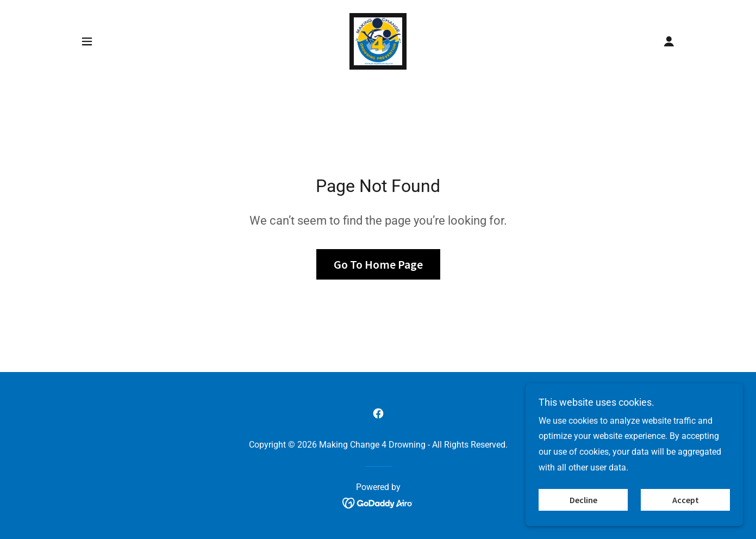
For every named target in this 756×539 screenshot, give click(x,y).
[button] (87, 41)
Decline (583, 500)
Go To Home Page (378, 264)
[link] (378, 41)
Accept (686, 500)
